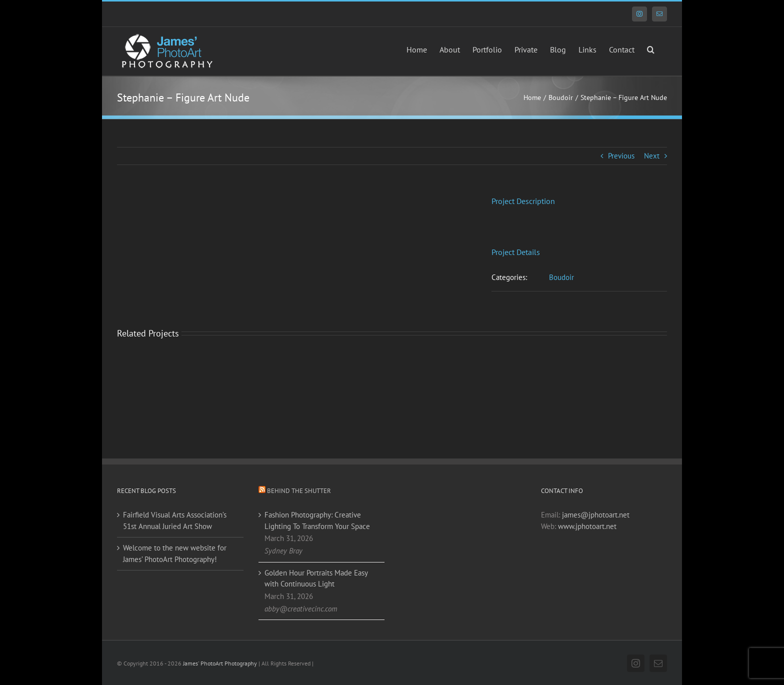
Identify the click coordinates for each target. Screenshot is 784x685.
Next (652, 156)
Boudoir (561, 277)
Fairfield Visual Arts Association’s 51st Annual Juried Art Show (175, 520)
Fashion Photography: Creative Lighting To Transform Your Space (317, 520)
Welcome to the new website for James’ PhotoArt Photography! (175, 553)
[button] (651, 48)
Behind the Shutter (299, 491)
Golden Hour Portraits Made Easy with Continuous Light (316, 578)
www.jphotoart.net (587, 526)
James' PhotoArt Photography (220, 663)
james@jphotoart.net (596, 515)
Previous (621, 156)
